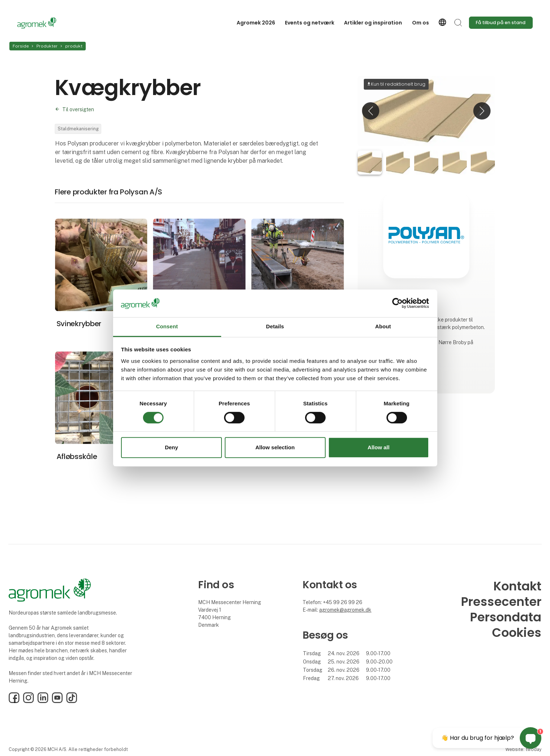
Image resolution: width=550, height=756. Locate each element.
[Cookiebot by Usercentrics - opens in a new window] (397, 303)
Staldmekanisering (78, 129)
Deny (172, 447)
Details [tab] (275, 326)
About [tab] (383, 326)
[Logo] (46, 23)
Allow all (379, 447)
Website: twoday (523, 749)
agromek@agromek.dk (345, 610)
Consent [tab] (167, 326)
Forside (21, 46)
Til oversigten (78, 109)
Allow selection (275, 447)
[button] (371, 111)
